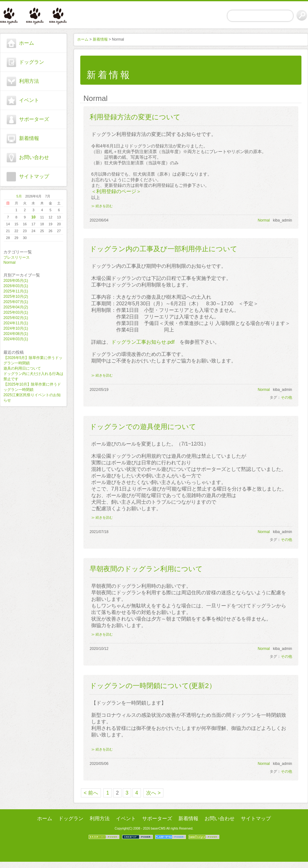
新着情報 (29, 138)
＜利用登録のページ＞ (116, 191)
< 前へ (91, 793)
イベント (29, 100)
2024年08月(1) (16, 334)
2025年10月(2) (16, 297)
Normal (10, 262)
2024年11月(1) (16, 323)
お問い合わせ (34, 157)
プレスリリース (17, 257)
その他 (286, 397)
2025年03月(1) (16, 312)
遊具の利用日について (22, 368)
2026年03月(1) (16, 286)
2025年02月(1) (16, 318)
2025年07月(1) (16, 302)
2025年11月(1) (16, 291)
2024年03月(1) (16, 339)
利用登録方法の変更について (135, 117)
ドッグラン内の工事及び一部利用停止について (164, 249)
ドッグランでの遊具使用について (143, 427)
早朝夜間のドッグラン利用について (146, 569)
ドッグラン (32, 62)
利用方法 (29, 81)
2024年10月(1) (16, 328)
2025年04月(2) (16, 307)
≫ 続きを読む (102, 206)
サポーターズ (34, 119)
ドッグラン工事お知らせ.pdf (143, 342)
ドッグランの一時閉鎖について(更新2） (153, 686)
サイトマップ (34, 176)
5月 (19, 196)
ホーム (27, 43)
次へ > (153, 793)
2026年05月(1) (16, 281)
